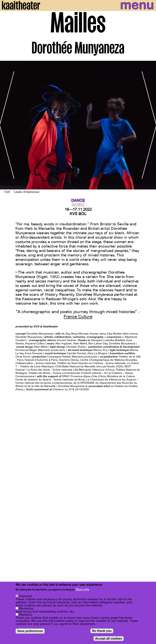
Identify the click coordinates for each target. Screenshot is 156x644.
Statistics (26, 615)
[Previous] (6, 125)
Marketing (26, 609)
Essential (25, 596)
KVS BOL (78, 214)
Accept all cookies (109, 639)
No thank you (102, 631)
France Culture (78, 317)
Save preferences (30, 631)
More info (82, 589)
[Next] (150, 125)
